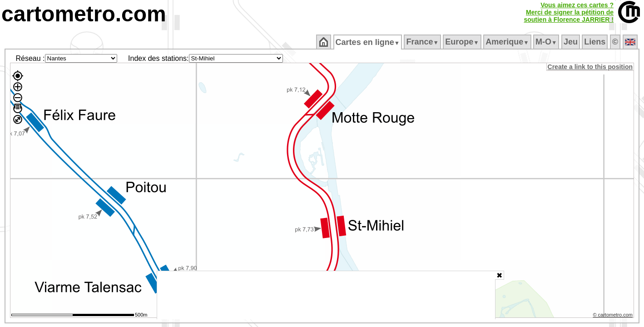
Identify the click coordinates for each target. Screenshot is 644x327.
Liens (596, 42)
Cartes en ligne (368, 42)
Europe (463, 42)
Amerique (508, 42)
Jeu (571, 42)
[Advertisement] (326, 295)
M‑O (547, 42)
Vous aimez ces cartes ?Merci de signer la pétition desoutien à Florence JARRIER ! (569, 12)
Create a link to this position (591, 67)
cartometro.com (84, 14)
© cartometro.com (614, 316)
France (423, 42)
